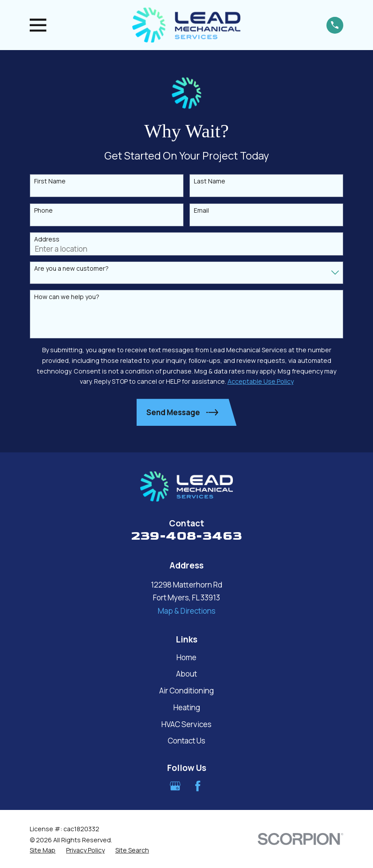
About (186, 674)
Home (186, 657)
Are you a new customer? (71, 269)
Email (201, 211)
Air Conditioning (186, 691)
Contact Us (186, 741)
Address (47, 239)
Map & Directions (187, 611)
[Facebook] (198, 786)
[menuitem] (43, 850)
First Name (50, 181)
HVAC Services (186, 724)
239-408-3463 (187, 536)
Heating (187, 707)
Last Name (210, 181)
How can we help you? (67, 297)
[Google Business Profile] (175, 786)
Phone (43, 211)
